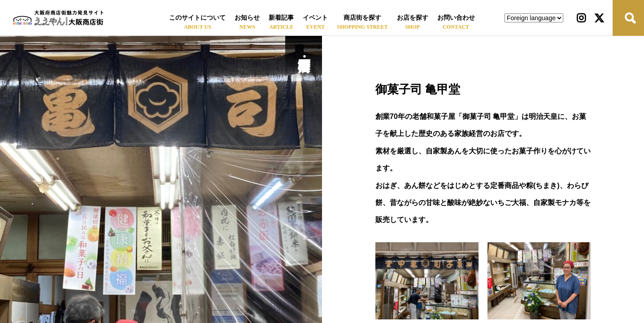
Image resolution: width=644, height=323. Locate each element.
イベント (315, 18)
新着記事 (281, 18)
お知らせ (247, 18)
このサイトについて (197, 18)
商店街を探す (362, 18)
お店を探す (413, 18)
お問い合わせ (456, 18)
